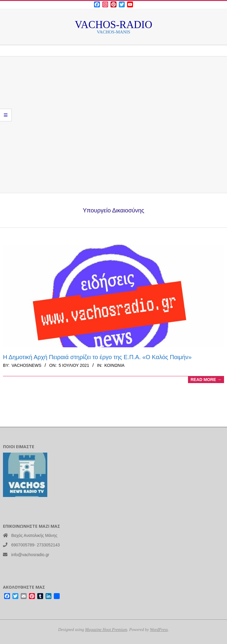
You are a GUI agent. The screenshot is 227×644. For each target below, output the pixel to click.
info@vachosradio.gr (30, 555)
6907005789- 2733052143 (35, 545)
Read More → (206, 380)
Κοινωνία (114, 365)
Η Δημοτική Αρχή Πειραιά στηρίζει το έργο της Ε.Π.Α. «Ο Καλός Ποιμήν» (97, 357)
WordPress (159, 630)
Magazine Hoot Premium (106, 630)
